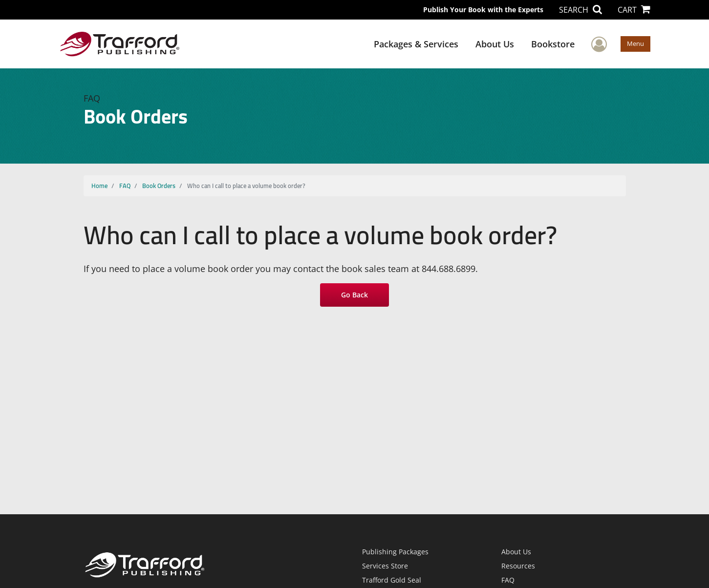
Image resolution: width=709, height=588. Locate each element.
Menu (635, 43)
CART (634, 10)
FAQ (125, 186)
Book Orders (159, 186)
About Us (495, 44)
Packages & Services (416, 44)
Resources (518, 566)
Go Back (354, 295)
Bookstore (553, 44)
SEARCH (580, 10)
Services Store (385, 566)
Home (99, 186)
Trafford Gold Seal (392, 580)
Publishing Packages (395, 552)
